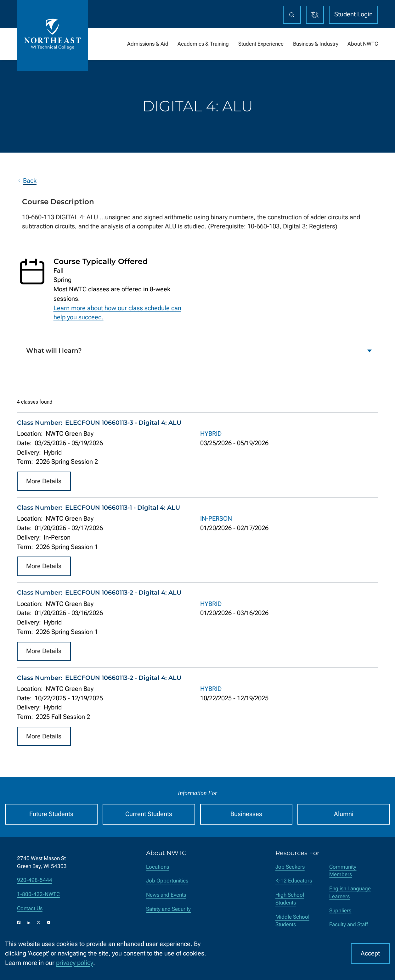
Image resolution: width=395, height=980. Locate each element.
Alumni (344, 814)
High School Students (290, 899)
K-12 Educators (294, 881)
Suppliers (340, 911)
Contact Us (30, 908)
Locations (158, 867)
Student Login (353, 14)
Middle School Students (292, 921)
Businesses (246, 814)
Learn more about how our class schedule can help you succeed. (117, 313)
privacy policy (75, 963)
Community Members (343, 871)
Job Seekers (290, 867)
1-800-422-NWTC (38, 894)
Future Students (51, 814)
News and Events (166, 895)
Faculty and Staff (349, 924)
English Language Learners (350, 893)
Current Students (149, 814)
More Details (44, 481)
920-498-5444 (35, 880)
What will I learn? (54, 350)
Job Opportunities (167, 881)
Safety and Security (168, 909)
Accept (370, 953)
